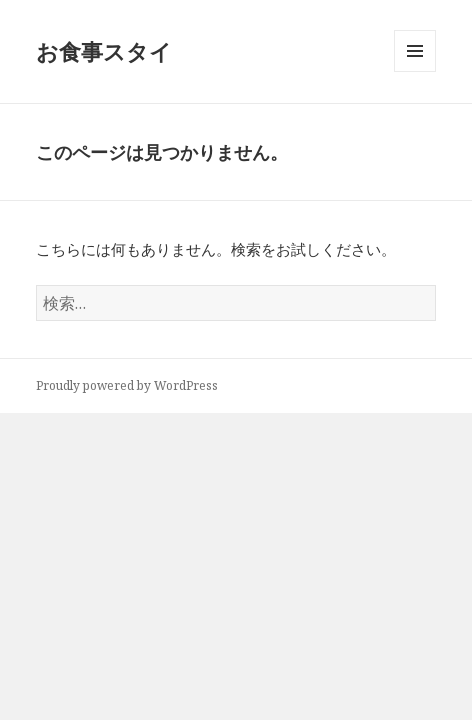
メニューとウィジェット (415, 71)
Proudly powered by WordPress (127, 385)
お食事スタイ (104, 51)
